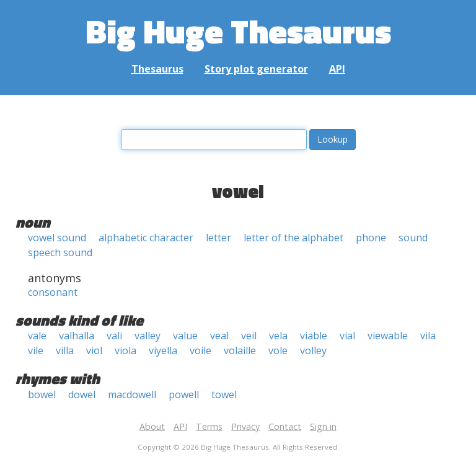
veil (249, 336)
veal (219, 336)
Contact (285, 426)
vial (347, 336)
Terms (209, 426)
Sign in (323, 426)
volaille (240, 350)
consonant (53, 292)
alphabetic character (146, 238)
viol (94, 350)
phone (371, 238)
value (185, 336)
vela (278, 336)
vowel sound (57, 238)
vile (36, 350)
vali (114, 336)
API (337, 69)
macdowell (132, 394)
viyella (163, 350)
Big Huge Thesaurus (238, 31)
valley (148, 336)
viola (126, 350)
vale (37, 336)
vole (278, 350)
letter (218, 238)
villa (65, 350)
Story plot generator (256, 69)
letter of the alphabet (293, 238)
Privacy (245, 426)
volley (313, 350)
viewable (388, 336)
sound (413, 238)
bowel (42, 394)
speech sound (60, 252)
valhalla (77, 336)
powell (184, 394)
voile (201, 350)
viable (314, 336)
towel (224, 394)
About (152, 426)
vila (428, 336)
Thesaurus (157, 69)
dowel (82, 394)
